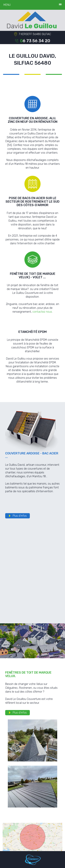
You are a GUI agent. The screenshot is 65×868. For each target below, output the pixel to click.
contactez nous (42, 312)
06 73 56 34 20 (35, 41)
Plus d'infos (20, 516)
